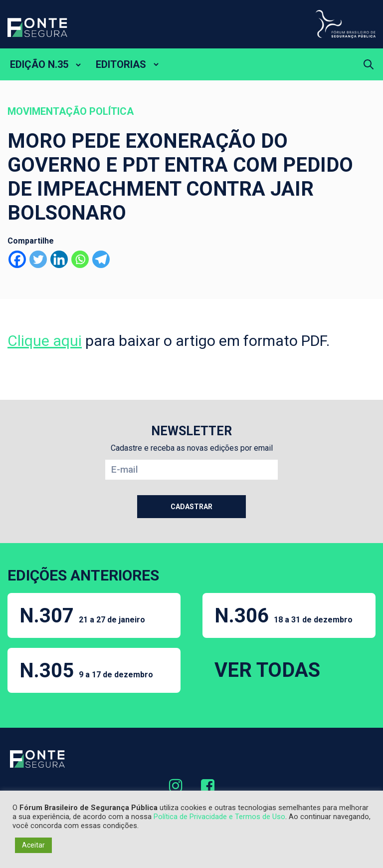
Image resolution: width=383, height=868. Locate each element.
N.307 (82, 616)
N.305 (86, 671)
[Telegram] (101, 259)
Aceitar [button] (33, 845)
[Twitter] (38, 259)
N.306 (284, 616)
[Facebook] (17, 259)
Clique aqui (45, 341)
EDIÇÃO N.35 (39, 64)
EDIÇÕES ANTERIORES (83, 575)
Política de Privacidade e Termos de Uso (219, 817)
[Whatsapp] (80, 259)
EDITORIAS (121, 64)
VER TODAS (267, 670)
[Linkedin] (59, 259)
